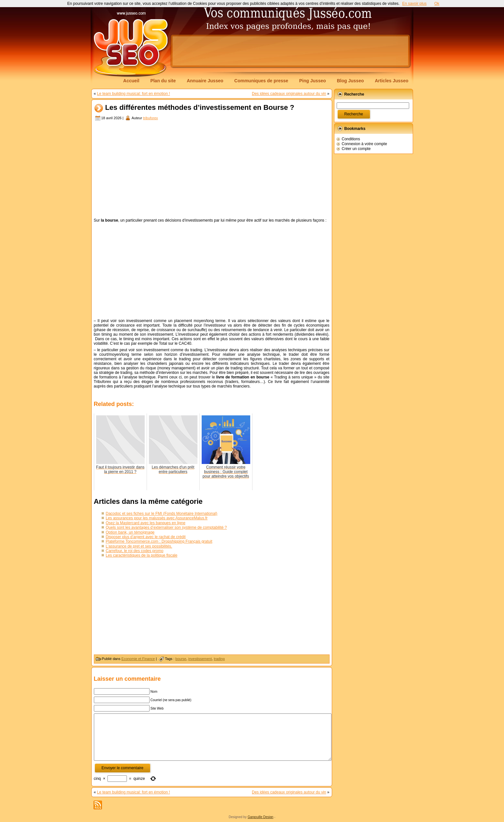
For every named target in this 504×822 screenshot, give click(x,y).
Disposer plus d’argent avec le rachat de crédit (146, 537)
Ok (437, 4)
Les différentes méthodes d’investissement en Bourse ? (200, 108)
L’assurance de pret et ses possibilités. (139, 546)
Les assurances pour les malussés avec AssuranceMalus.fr (157, 518)
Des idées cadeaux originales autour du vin (289, 94)
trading (219, 659)
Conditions (351, 139)
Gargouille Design (261, 817)
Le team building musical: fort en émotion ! (134, 94)
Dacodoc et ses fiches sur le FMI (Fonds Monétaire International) (162, 514)
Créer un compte (356, 149)
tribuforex (151, 118)
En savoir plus (414, 4)
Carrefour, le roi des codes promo (135, 551)
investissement (200, 659)
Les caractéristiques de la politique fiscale (142, 555)
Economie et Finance (138, 659)
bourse (181, 659)
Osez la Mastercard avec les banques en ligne (146, 523)
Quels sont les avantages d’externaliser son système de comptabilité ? (166, 527)
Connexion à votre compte (364, 144)
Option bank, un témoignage (130, 532)
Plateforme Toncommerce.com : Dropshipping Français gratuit (159, 541)
